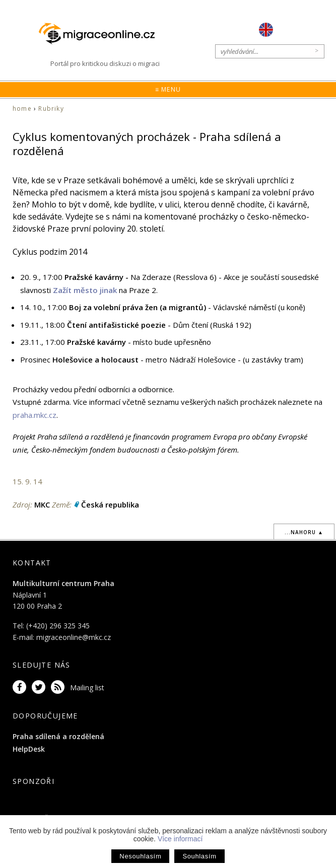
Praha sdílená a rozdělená (58, 736)
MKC (42, 504)
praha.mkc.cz (35, 415)
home (22, 109)
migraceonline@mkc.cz (74, 637)
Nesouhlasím (140, 856)
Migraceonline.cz (102, 34)
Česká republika (110, 504)
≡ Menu (168, 89)
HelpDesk (29, 749)
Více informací (180, 839)
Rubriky (51, 109)
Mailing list (87, 688)
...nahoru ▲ (304, 532)
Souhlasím (199, 856)
